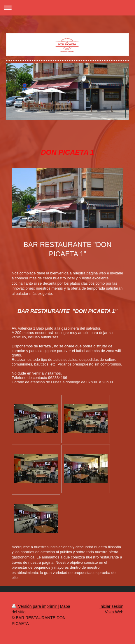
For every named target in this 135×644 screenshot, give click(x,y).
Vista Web (114, 612)
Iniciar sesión (111, 606)
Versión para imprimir (35, 606)
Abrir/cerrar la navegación (67, 8)
